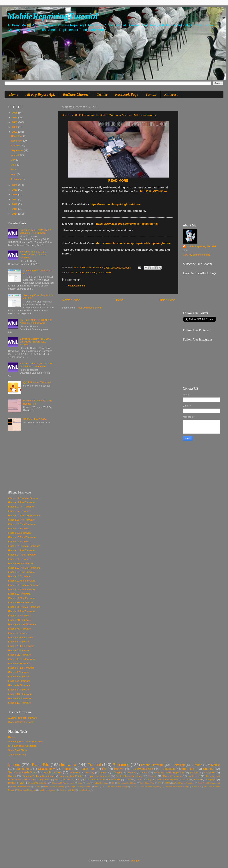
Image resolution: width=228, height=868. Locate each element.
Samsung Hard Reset (127, 783)
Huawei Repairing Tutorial (38, 780)
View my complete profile (197, 255)
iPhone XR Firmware (20, 620)
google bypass (52, 772)
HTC (97, 787)
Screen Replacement (95, 780)
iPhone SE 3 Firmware (20, 563)
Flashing (153, 776)
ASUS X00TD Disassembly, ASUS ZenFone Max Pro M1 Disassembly (109, 115)
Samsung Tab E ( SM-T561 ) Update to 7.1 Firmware (35, 231)
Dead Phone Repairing (54, 787)
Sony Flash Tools (18, 750)
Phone (198, 765)
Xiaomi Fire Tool (17, 755)
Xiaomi (12, 776)
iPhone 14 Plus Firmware (22, 555)
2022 (15, 127)
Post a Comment (76, 286)
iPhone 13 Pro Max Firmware (24, 568)
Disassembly (105, 273)
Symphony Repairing (27, 790)
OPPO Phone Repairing (150, 787)
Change (208, 769)
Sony (149, 780)
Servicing (179, 765)
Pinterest (171, 94)
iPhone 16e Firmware (20, 533)
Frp (104, 769)
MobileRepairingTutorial (52, 16)
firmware (69, 765)
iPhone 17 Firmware (19, 511)
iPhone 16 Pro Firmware (21, 520)
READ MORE (118, 181)
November (17, 141)
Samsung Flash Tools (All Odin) (25, 741)
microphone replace (38, 783)
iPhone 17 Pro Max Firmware (24, 498)
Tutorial (94, 765)
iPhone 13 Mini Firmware (22, 581)
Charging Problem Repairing (37, 776)
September (17, 150)
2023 (15, 122)
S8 (113, 783)
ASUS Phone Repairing (83, 273)
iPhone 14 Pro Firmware (21, 550)
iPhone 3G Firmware (19, 698)
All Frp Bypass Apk (40, 94)
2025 (15, 113)
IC (79, 780)
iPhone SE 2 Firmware (20, 603)
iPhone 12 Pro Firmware (21, 589)
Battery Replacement (21, 787)
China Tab (69, 780)
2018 (15, 195)
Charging (117, 773)
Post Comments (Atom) (90, 308)
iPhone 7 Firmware (18, 650)
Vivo (22, 783)
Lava (80, 783)
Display (90, 773)
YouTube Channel (76, 94)
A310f (167, 783)
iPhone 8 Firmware (18, 642)
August (15, 155)
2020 (15, 185)
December (17, 136)
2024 (15, 117)
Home (14, 94)
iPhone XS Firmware (19, 629)
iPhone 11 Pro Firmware (21, 611)
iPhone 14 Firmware (19, 559)
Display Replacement (98, 776)
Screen (194, 773)
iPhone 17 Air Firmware (21, 507)
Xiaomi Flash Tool (68, 790)
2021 (15, 132)
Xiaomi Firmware (173, 776)
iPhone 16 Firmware (19, 528)
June (14, 165)
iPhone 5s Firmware (19, 681)
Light (88, 783)
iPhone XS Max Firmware (22, 624)
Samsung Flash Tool (22, 772)
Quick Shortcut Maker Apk (37, 382)
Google (132, 773)
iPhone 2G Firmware (19, 703)
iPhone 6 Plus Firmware (21, 668)
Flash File (41, 765)
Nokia (57, 780)
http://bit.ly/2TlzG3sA (154, 191)
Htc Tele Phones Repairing (115, 787)
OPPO (139, 780)
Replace (68, 769)
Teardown (75, 773)
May (14, 169)
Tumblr (151, 94)
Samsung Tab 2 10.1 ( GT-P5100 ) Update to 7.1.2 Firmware (34, 255)
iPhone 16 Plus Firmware (22, 524)
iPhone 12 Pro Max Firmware (24, 585)
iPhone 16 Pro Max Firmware (24, 515)
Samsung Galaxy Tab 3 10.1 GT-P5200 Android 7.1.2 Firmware (35, 342)
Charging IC (211, 780)
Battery (197, 780)
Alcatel (186, 780)
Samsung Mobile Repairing (169, 773)
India (103, 773)
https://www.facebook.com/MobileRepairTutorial (127, 224)
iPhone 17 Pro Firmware (21, 502)
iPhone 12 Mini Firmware (22, 598)
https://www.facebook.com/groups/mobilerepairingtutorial (134, 243)
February (16, 179)
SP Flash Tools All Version (22, 746)
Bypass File (115, 780)
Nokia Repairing (101, 783)
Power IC (196, 787)
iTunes (12, 737)
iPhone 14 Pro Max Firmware (24, 546)
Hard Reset (194, 776)
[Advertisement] (31, 462)
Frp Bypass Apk (142, 769)
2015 (15, 209)
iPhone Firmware (152, 765)
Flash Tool (88, 769)
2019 (15, 190)
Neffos (133, 787)
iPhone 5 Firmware (18, 677)
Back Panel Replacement (209, 783)
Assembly (209, 773)
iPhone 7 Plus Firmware (21, 646)
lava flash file (85, 790)
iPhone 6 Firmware (18, 672)
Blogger (135, 861)
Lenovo (128, 780)
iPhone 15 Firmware (19, 542)
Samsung (22, 769)
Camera (37, 787)
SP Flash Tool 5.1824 (35, 419)
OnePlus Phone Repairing (176, 787)
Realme (12, 783)
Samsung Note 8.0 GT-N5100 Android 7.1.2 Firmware (36, 321)
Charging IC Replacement (63, 783)
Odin (145, 773)
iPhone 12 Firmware (19, 594)
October (16, 145)
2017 (15, 199)
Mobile (215, 765)
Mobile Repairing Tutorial (201, 246)
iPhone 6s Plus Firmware (22, 659)
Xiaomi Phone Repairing (167, 780)
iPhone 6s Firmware (19, 663)
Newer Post (71, 300)
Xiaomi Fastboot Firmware (23, 718)
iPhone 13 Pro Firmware (21, 572)
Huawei (119, 769)
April (14, 174)
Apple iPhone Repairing (129, 776)
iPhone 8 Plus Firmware (21, 637)
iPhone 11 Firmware (19, 616)
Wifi (159, 783)
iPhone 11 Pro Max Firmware (24, 607)
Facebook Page (127, 94)
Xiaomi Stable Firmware (21, 722)
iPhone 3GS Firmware (20, 694)
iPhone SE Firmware (19, 655)
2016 (15, 204)
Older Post (167, 300)
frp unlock (189, 769)
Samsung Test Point (70, 776)
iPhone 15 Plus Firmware (22, 537)
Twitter (102, 94)
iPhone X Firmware (19, 633)
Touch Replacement (48, 790)
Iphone (14, 765)
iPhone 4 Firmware (18, 690)
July (14, 160)
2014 (15, 214)
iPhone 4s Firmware (19, 685)
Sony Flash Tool (147, 783)
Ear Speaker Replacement (80, 787)
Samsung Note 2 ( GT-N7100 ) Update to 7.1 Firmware (36, 365)
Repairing (121, 765)
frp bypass (168, 769)
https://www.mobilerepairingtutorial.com (116, 204)
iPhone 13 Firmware (19, 576)
